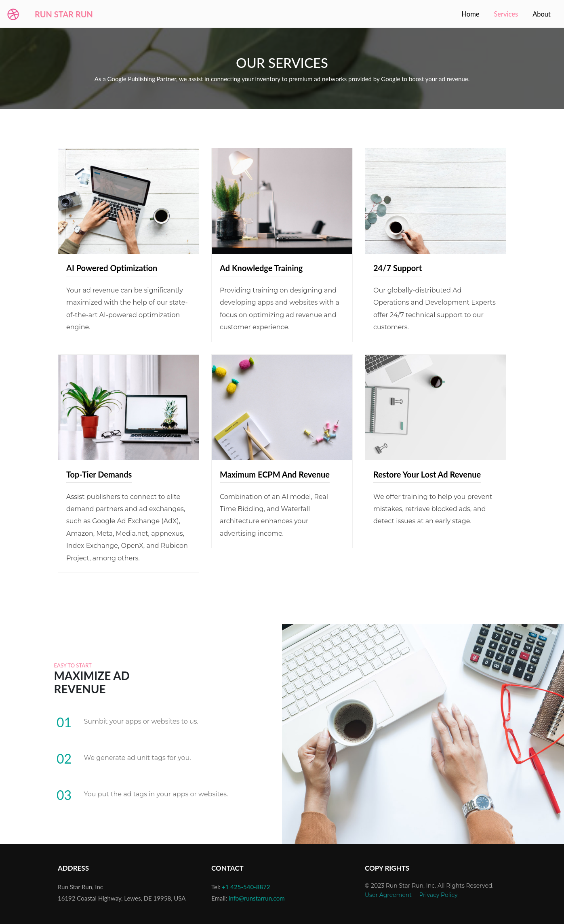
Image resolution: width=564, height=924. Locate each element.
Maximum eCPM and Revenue (275, 474)
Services (507, 14)
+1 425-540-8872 (246, 887)
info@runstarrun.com (257, 898)
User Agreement (388, 895)
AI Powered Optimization (112, 268)
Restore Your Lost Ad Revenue (427, 474)
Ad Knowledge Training (261, 268)
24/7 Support (398, 268)
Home (470, 14)
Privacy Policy (438, 895)
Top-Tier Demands (99, 474)
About (542, 14)
